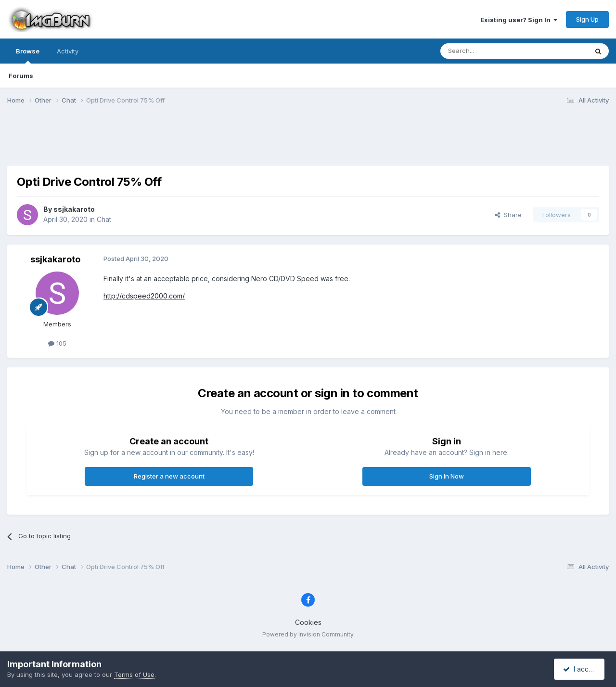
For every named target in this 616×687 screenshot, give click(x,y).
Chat (104, 219)
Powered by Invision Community (308, 634)
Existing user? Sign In (519, 20)
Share (508, 215)
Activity (68, 51)
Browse (28, 55)
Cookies (308, 622)
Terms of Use (134, 674)
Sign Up (587, 19)
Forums (21, 76)
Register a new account (169, 476)
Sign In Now (447, 476)
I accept (581, 669)
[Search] (489, 51)
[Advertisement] (308, 141)
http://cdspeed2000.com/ (144, 296)
